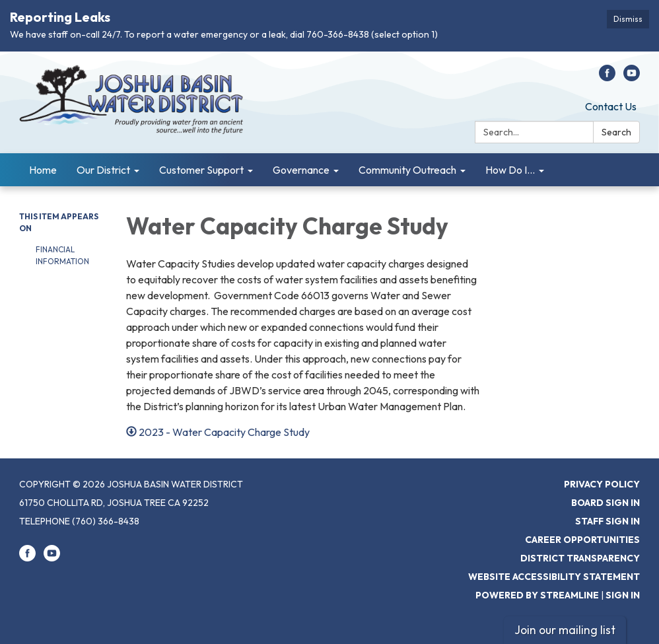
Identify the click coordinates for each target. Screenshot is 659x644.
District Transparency (580, 558)
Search (616, 132)
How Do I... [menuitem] (510, 170)
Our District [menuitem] (103, 170)
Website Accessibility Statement (554, 577)
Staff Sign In (607, 521)
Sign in (623, 595)
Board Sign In (606, 503)
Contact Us (611, 106)
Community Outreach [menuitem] (407, 170)
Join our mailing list (565, 630)
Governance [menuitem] (301, 170)
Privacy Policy (602, 484)
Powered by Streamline (537, 595)
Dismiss (628, 19)
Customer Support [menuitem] (201, 170)
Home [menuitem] (43, 170)
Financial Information (62, 255)
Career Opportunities (582, 540)
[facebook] (607, 77)
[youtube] (632, 77)
